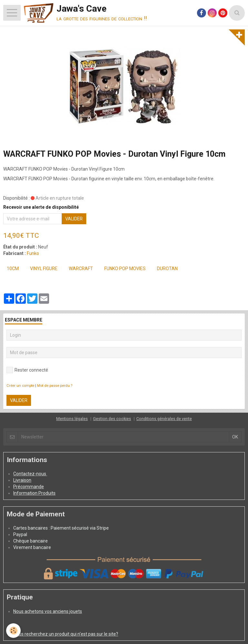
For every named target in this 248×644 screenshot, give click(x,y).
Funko (33, 253)
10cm (13, 269)
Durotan (167, 269)
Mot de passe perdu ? (55, 386)
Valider (74, 219)
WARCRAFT (81, 269)
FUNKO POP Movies (125, 269)
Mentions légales (72, 419)
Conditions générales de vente (164, 419)
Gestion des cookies (112, 419)
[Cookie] (14, 631)
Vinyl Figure (44, 269)
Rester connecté (27, 370)
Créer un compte (20, 386)
